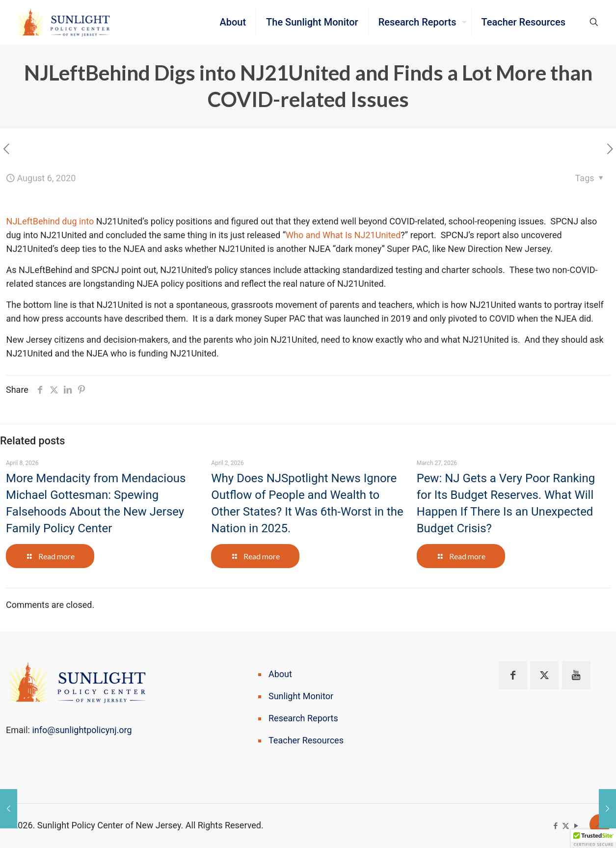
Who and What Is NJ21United (343, 235)
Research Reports (303, 718)
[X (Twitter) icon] (566, 826)
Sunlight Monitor (301, 696)
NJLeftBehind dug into (50, 221)
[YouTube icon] (576, 826)
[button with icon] (513, 675)
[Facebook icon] (555, 826)
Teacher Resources (306, 740)
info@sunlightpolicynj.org (82, 730)
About (280, 674)
